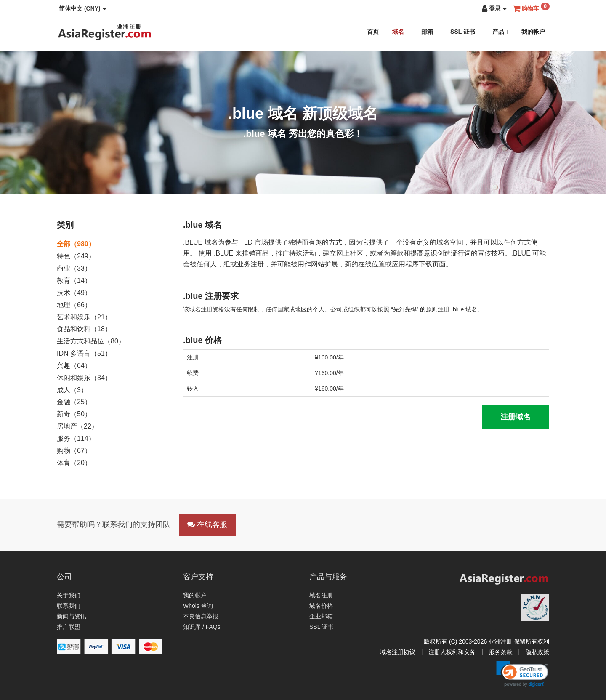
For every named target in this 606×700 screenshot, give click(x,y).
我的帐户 (535, 32)
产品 (500, 32)
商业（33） (74, 268)
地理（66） (74, 305)
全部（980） (76, 244)
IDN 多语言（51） (84, 353)
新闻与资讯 (72, 616)
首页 (373, 32)
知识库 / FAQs (202, 627)
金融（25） (74, 402)
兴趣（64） (74, 366)
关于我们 (69, 595)
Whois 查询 (198, 606)
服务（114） (76, 438)
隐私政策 (537, 652)
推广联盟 (69, 627)
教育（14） (74, 281)
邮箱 (429, 32)
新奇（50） (74, 414)
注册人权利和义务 (452, 652)
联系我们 (69, 606)
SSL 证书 (465, 32)
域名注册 (321, 595)
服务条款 (501, 652)
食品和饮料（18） (84, 329)
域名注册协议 (398, 652)
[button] (83, 8)
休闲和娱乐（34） (84, 378)
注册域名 (516, 417)
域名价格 (321, 606)
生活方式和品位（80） (91, 341)
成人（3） (72, 390)
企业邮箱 (321, 616)
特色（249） (76, 256)
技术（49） (74, 293)
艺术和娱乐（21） (84, 317)
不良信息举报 (201, 616)
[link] (522, 674)
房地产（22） (77, 426)
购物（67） (74, 451)
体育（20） (74, 463)
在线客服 (207, 524)
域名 (400, 32)
